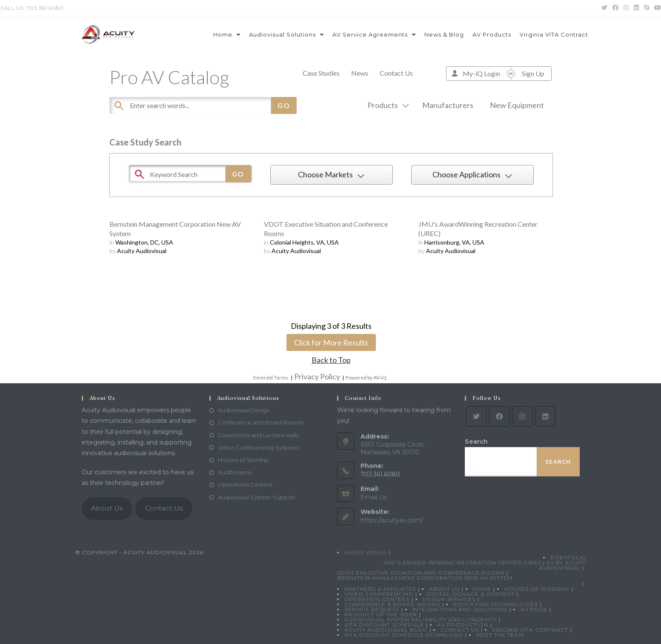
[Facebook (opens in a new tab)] (615, 8)
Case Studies (321, 73)
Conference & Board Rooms (392, 604)
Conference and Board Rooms (260, 422)
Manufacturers (448, 105)
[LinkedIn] (545, 416)
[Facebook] (499, 416)
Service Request (372, 609)
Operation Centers (377, 599)
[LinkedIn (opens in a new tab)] (636, 8)
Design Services (449, 599)
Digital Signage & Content (471, 594)
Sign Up (533, 73)
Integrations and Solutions (460, 609)
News (360, 73)
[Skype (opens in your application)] (647, 8)
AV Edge (534, 609)
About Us (107, 508)
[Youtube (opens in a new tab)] (656, 8)
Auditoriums (235, 472)
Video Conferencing (379, 594)
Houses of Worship (243, 460)
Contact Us (396, 73)
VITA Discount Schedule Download (404, 635)
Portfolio (568, 557)
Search (476, 442)
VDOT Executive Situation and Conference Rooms (421, 573)
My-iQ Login (481, 73)
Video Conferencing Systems (258, 447)
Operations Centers (245, 484)
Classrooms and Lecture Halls (258, 435)
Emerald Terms (271, 378)
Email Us (373, 497)
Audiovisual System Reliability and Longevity (421, 620)
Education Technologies (496, 604)
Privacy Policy (317, 376)
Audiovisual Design (244, 410)
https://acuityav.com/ (392, 520)
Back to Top (331, 360)
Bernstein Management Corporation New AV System (425, 578)
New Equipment (517, 105)
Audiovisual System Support (257, 497)
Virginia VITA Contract (530, 630)
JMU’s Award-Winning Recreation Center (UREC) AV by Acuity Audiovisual (485, 565)
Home (482, 589)
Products (386, 105)
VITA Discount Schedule (384, 625)
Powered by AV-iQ (366, 378)
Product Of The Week (381, 614)
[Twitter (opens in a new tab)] (604, 8)
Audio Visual (366, 552)
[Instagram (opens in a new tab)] (626, 8)
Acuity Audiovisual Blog (386, 630)
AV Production (463, 625)
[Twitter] (476, 416)
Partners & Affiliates (380, 589)
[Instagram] (522, 416)
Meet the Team (500, 635)
